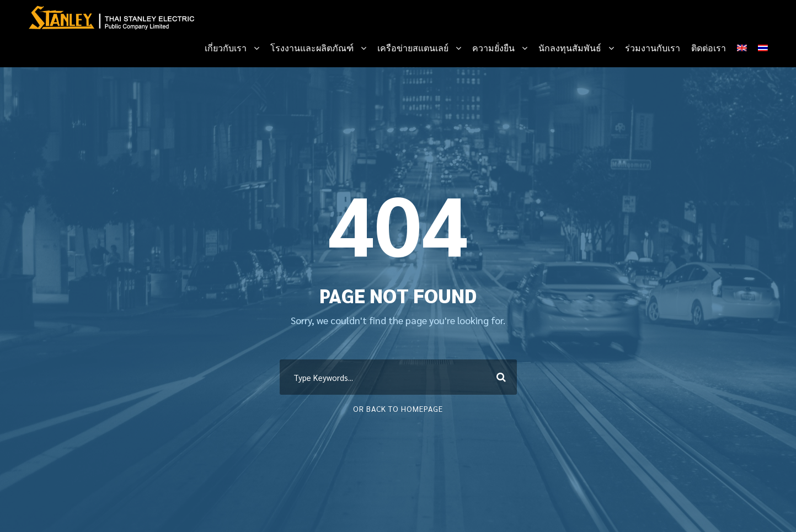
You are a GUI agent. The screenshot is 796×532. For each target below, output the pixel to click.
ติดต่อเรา (709, 48)
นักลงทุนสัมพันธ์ (570, 48)
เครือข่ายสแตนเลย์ (413, 48)
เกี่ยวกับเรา (226, 48)
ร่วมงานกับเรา (653, 48)
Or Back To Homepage (398, 409)
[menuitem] (742, 54)
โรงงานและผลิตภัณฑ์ (312, 48)
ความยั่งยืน (493, 48)
